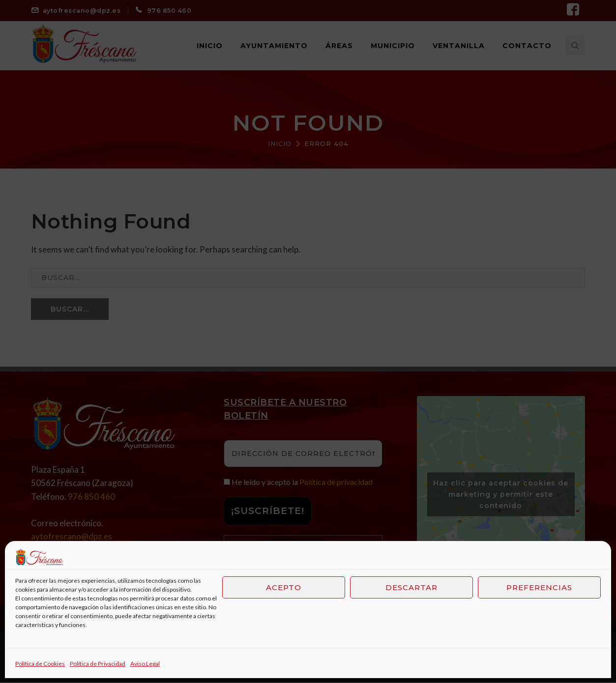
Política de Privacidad (98, 664)
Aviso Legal (145, 664)
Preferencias (539, 587)
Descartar (411, 587)
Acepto (284, 587)
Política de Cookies (40, 664)
